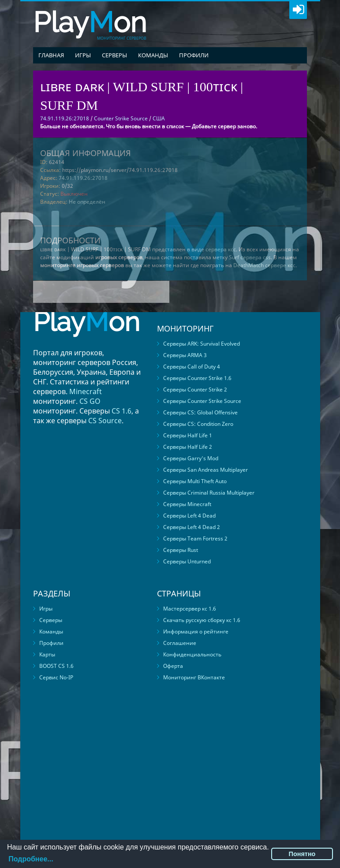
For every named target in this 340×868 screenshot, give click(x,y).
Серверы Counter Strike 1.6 (197, 378)
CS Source (105, 421)
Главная (51, 55)
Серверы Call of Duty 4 (192, 367)
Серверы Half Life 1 (188, 435)
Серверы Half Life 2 (188, 447)
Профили (194, 55)
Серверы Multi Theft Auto (195, 481)
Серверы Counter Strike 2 (195, 389)
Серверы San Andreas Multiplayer (205, 470)
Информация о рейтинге (196, 631)
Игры (83, 55)
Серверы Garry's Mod (191, 458)
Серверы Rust (181, 550)
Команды (153, 55)
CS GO (90, 401)
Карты (47, 654)
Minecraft (86, 391)
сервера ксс (221, 249)
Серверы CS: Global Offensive (200, 412)
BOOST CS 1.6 (56, 666)
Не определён (87, 202)
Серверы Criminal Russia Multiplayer (209, 493)
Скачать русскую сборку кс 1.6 (202, 620)
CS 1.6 (121, 411)
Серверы (114, 55)
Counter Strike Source (121, 118)
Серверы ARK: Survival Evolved (202, 344)
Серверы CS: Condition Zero (198, 424)
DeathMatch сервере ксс (264, 265)
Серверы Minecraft (187, 504)
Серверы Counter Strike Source (202, 401)
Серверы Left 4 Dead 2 (192, 527)
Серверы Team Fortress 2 (195, 538)
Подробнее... (31, 859)
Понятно (302, 854)
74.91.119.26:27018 (83, 178)
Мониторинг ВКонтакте (194, 677)
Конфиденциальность (192, 654)
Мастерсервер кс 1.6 (190, 609)
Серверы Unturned (187, 561)
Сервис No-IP (56, 677)
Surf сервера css (250, 257)
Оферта (173, 666)
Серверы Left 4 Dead (189, 516)
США (159, 118)
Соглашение (180, 643)
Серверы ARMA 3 (185, 355)
